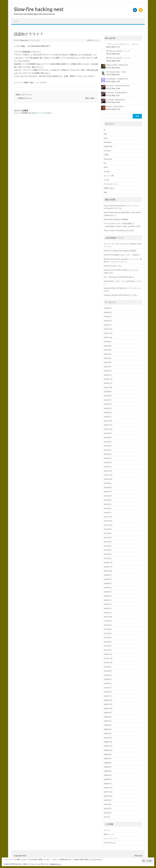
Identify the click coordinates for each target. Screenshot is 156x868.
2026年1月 (108, 325)
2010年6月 (108, 679)
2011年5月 (108, 633)
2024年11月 (108, 383)
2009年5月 (108, 729)
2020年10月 (108, 571)
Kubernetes (108, 159)
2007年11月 (108, 792)
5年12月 (107, 817)
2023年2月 (108, 463)
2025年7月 (108, 350)
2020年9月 (108, 575)
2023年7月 (108, 442)
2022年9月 (108, 483)
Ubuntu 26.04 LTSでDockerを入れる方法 (119, 230)
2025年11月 (108, 333)
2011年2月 (108, 646)
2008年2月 (108, 779)
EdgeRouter (108, 146)
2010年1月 (108, 696)
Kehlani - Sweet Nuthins (115, 106)
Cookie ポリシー (56, 864)
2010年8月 (108, 671)
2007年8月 (108, 804)
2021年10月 (108, 525)
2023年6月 (108, 446)
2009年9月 (108, 713)
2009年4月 (108, 733)
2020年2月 (108, 600)
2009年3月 (108, 738)
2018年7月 (108, 604)
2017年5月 (108, 625)
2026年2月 (108, 321)
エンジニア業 (109, 176)
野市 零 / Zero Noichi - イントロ (118, 51)
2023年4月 (108, 454)
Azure (106, 138)
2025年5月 (108, 358)
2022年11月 (108, 475)
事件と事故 (91, 98)
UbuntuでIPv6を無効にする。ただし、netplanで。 (122, 255)
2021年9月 (108, 529)
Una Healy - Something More (117, 93)
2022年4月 (108, 504)
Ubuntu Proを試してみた (113, 266)
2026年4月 (108, 312)
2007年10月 (108, 796)
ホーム (16, 21)
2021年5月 (108, 546)
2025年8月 (108, 346)
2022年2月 (108, 512)
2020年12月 (108, 563)
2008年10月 (108, 750)
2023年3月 (108, 458)
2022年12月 (108, 471)
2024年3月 (108, 408)
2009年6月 (108, 725)
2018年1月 (108, 613)
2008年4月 (108, 771)
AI (104, 130)
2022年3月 (108, 508)
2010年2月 (108, 692)
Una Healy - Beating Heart (116, 100)
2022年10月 (108, 479)
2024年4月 (108, 404)
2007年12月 (108, 788)
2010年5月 (108, 683)
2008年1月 (108, 784)
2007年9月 (108, 800)
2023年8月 (108, 437)
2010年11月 (108, 658)
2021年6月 (108, 542)
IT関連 (106, 155)
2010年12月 (108, 654)
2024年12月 (108, 379)
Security (107, 171)
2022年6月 (108, 496)
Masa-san (24, 40)
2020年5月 (108, 588)
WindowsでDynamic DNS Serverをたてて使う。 (121, 295)
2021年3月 (108, 554)
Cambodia (108, 142)
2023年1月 (108, 467)
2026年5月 (108, 308)
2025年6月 (108, 354)
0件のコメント (93, 40)
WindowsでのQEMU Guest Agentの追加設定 (120, 251)
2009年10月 (108, 709)
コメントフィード (110, 839)
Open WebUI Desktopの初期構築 (116, 219)
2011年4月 (108, 638)
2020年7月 (108, 579)
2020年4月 (108, 592)
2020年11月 (108, 567)
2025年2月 (108, 371)
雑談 (105, 192)
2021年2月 (108, 558)
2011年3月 (108, 642)
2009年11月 (108, 704)
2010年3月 (108, 688)
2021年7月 (108, 538)
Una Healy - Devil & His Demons (118, 86)
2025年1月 (108, 375)
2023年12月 (108, 421)
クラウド (43, 83)
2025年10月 (108, 337)
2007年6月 (108, 813)
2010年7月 (108, 675)
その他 (106, 180)
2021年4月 (108, 550)
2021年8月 (108, 533)
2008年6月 (108, 763)
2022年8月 (108, 487)
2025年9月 (108, 342)
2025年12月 (108, 329)
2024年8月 (108, 392)
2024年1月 (108, 417)
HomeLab (107, 151)
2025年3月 (108, 367)
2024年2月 (108, 412)
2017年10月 (108, 617)
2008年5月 (108, 767)
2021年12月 (108, 517)
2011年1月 (108, 650)
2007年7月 (108, 809)
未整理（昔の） (29, 83)
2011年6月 (108, 629)
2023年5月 (108, 450)
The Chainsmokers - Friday (116, 72)
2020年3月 (108, 596)
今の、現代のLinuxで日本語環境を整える (119, 277)
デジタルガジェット (111, 184)
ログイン (37, 113)
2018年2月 (108, 608)
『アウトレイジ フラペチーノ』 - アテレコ (122, 44)
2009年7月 (108, 721)
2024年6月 (108, 396)
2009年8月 (108, 717)
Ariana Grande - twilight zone (117, 65)
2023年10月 (108, 429)
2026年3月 (108, 317)
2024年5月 (108, 400)
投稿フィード (109, 834)
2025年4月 (108, 362)
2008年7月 (108, 758)
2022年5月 (108, 500)
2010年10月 (108, 663)
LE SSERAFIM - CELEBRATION (117, 79)
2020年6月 (108, 583)
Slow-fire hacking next (39, 9)
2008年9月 (108, 754)
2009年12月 (108, 700)
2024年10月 (108, 387)
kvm (105, 163)
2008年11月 (108, 746)
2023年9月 (108, 433)
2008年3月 (108, 775)
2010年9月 (108, 667)
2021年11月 (108, 521)
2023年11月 (108, 425)
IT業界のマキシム (24, 98)
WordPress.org (109, 843)
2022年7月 (108, 492)
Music (106, 167)
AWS (105, 134)
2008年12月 (108, 742)
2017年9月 (108, 621)
